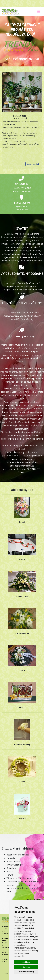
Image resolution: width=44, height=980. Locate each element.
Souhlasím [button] (26, 962)
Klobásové (22, 707)
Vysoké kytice (22, 596)
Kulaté (22, 522)
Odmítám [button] (26, 967)
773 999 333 (25, 191)
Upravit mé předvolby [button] (26, 972)
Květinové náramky (22, 744)
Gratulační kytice (22, 633)
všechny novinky (33, 164)
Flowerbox (22, 819)
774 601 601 (26, 188)
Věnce (22, 670)
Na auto (22, 559)
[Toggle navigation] (39, 12)
